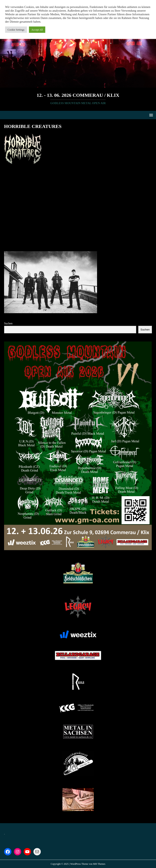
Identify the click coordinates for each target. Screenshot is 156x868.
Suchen (8, 323)
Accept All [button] (37, 30)
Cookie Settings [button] (16, 30)
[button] (150, 115)
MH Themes (99, 864)
